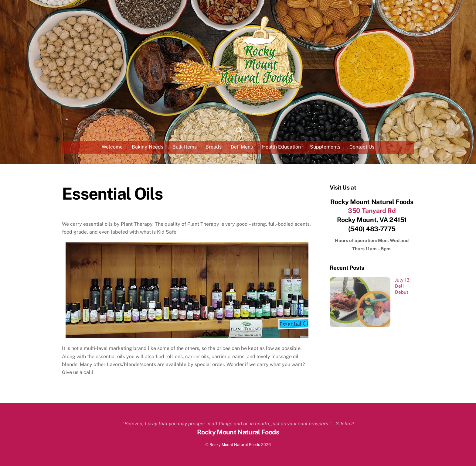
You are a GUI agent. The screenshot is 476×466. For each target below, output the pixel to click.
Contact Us (362, 147)
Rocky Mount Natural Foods (235, 445)
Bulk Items (185, 147)
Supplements (325, 147)
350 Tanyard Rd (372, 211)
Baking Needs (148, 147)
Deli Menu (242, 147)
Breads (214, 147)
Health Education (281, 147)
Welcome (112, 147)
